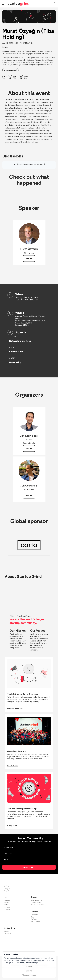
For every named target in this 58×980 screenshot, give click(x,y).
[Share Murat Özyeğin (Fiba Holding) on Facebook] (4, 77)
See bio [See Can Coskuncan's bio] (29, 495)
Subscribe (28, 867)
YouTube (34, 919)
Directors (7, 909)
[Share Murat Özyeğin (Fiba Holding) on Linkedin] (15, 77)
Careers (6, 931)
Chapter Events (36, 903)
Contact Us (7, 934)
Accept (29, 967)
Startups (6, 905)
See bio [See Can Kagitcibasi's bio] (29, 448)
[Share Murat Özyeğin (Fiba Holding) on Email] (21, 77)
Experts (6, 903)
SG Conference (36, 900)
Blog (32, 917)
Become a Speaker (37, 905)
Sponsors (7, 907)
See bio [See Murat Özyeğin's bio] (29, 258)
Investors (7, 900)
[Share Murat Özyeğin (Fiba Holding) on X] (10, 77)
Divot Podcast (36, 921)
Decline (29, 971)
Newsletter (34, 915)
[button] (55, 3)
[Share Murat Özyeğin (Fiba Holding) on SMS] (26, 77)
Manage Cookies (29, 975)
